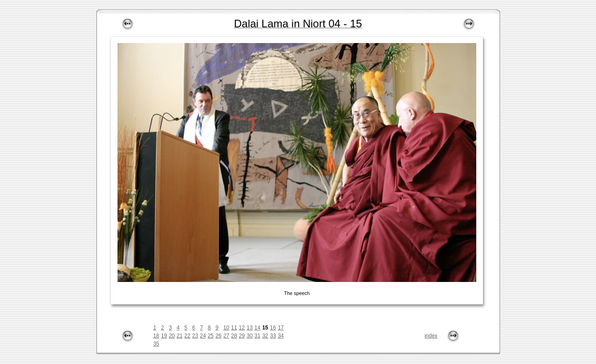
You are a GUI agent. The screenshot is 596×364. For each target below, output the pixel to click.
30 (250, 336)
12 (242, 328)
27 (226, 336)
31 (257, 336)
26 (219, 336)
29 (242, 336)
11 (234, 328)
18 (156, 336)
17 (281, 328)
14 (257, 328)
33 (273, 336)
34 (281, 336)
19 (164, 336)
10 (226, 328)
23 (195, 336)
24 (203, 336)
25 (211, 336)
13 (250, 328)
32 (265, 336)
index (431, 336)
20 (172, 336)
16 (273, 328)
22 (187, 336)
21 (180, 336)
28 (234, 336)
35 (156, 344)
